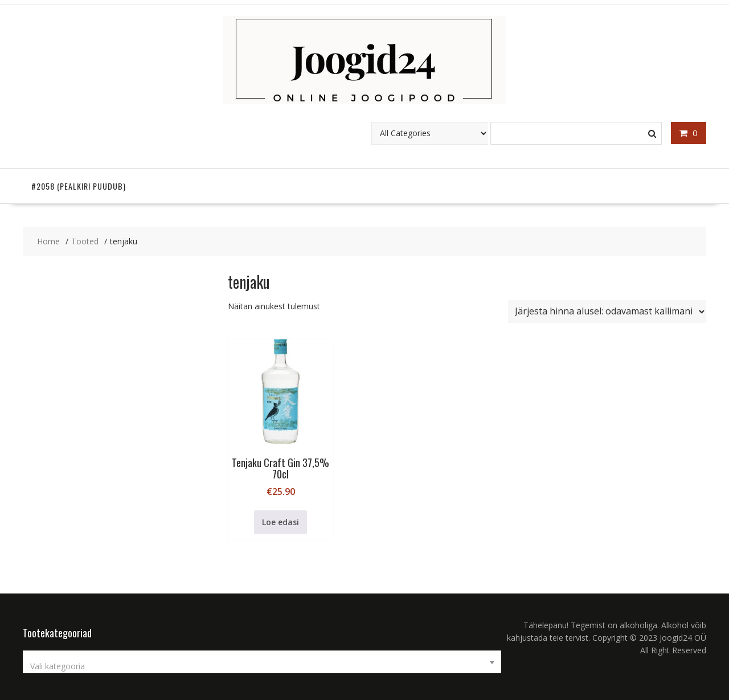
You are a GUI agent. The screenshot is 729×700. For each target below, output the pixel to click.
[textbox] (262, 666)
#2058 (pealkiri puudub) (79, 186)
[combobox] (262, 662)
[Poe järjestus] (607, 312)
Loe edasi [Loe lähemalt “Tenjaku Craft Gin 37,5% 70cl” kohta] (280, 522)
